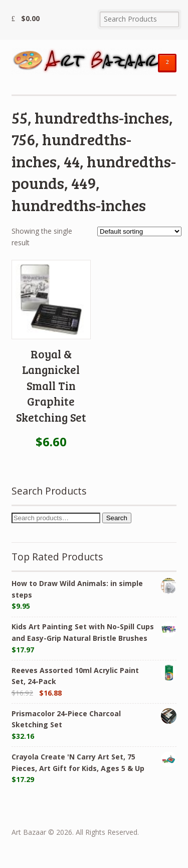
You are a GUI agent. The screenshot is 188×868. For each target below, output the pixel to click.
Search (117, 518)
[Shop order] (139, 231)
